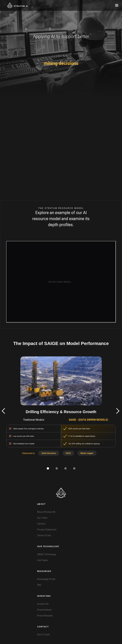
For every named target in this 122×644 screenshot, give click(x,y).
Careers (41, 524)
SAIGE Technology (47, 554)
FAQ (39, 585)
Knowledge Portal (46, 579)
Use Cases (43, 560)
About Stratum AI (46, 512)
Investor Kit (43, 604)
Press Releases (45, 616)
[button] (117, 5)
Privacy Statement (47, 530)
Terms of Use (44, 535)
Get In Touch (43, 635)
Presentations (44, 610)
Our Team (42, 518)
